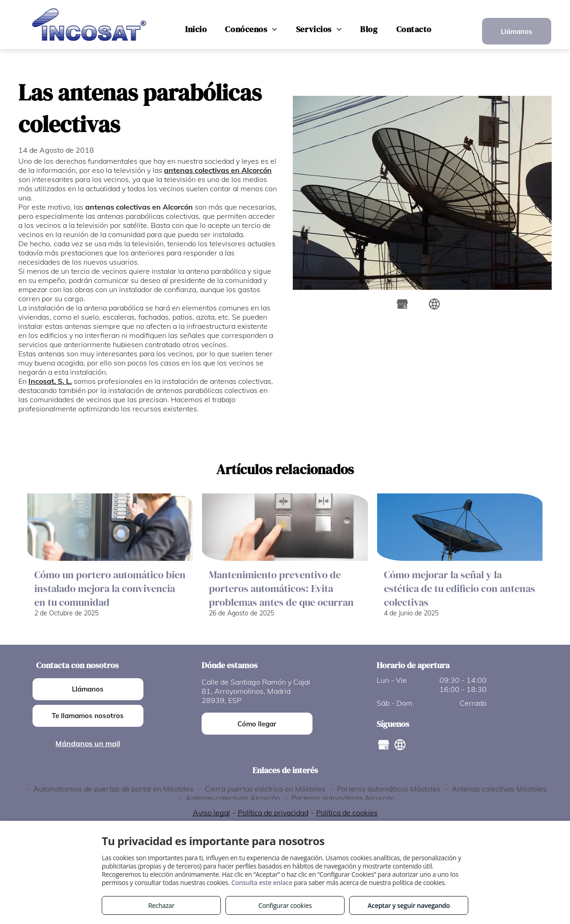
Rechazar (161, 905)
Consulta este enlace (262, 883)
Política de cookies (347, 813)
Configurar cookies (285, 905)
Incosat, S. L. (50, 381)
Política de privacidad (273, 813)
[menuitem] (196, 29)
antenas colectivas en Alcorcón (218, 170)
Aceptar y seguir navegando (408, 905)
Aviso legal (211, 813)
